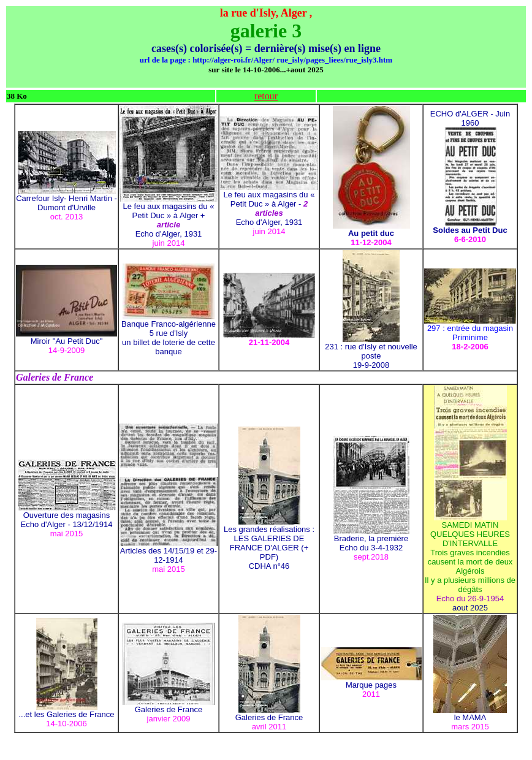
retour (266, 96)
